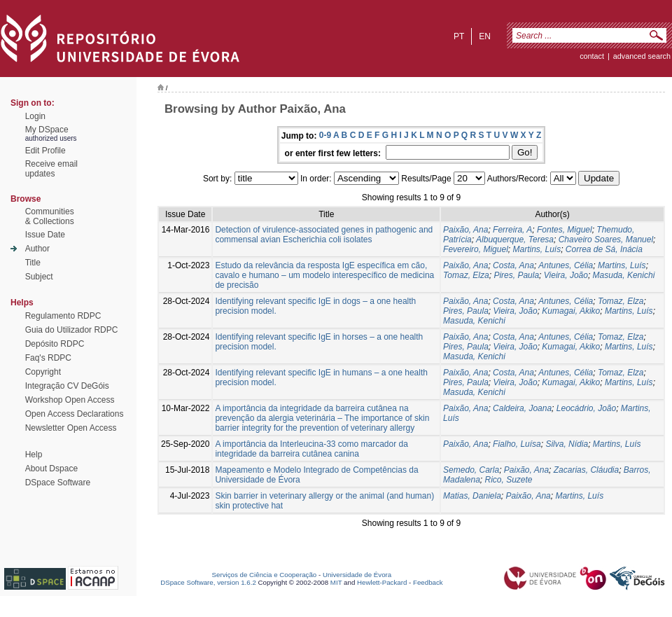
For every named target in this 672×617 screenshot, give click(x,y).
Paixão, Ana (465, 230)
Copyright (43, 372)
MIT (336, 582)
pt (459, 36)
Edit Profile (45, 151)
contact (592, 56)
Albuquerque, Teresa (515, 240)
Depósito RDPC (55, 344)
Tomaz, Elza (466, 275)
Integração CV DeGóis (67, 386)
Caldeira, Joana (522, 408)
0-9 (325, 135)
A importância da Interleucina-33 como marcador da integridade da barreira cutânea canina (311, 449)
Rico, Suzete (509, 480)
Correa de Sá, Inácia (604, 249)
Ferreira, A (512, 230)
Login (35, 116)
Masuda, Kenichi (624, 275)
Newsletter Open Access (71, 428)
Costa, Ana (513, 265)
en (485, 36)
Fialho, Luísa (517, 444)
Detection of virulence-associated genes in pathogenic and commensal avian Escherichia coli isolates (324, 235)
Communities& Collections (50, 216)
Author (37, 249)
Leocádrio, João (586, 408)
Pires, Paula (516, 275)
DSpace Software (58, 483)
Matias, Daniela (472, 496)
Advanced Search (642, 56)
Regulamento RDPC (63, 316)
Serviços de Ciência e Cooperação (265, 575)
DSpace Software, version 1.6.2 (208, 582)
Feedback (428, 582)
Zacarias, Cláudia (586, 470)
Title (33, 263)
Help (34, 455)
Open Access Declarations (75, 414)
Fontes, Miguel (565, 230)
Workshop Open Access (70, 400)
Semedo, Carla (471, 470)
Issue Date (45, 235)
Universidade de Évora (357, 575)
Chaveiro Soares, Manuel (606, 240)
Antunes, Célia (566, 265)
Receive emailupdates (51, 169)
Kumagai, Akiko (571, 311)
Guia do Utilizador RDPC (72, 330)
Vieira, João (566, 275)
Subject (39, 277)
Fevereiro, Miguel (476, 249)
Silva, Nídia (567, 444)
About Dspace (51, 469)
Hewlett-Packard (382, 582)
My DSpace (47, 130)
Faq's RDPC (48, 358)
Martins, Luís (537, 249)
